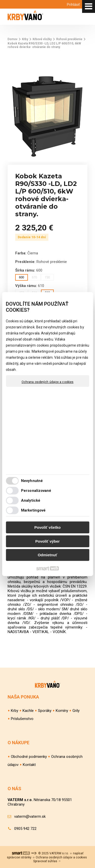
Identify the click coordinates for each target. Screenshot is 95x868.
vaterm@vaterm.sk (30, 816)
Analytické (31, 500)
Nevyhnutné (32, 481)
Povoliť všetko (48, 527)
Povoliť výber (47, 541)
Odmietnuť (48, 555)
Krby (15, 711)
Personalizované (36, 491)
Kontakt (29, 765)
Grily (76, 711)
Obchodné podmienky (29, 757)
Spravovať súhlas (45, 861)
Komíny (62, 711)
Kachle (28, 711)
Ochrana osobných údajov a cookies (48, 382)
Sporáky (45, 711)
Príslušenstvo (22, 719)
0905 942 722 (25, 829)
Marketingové (33, 510)
